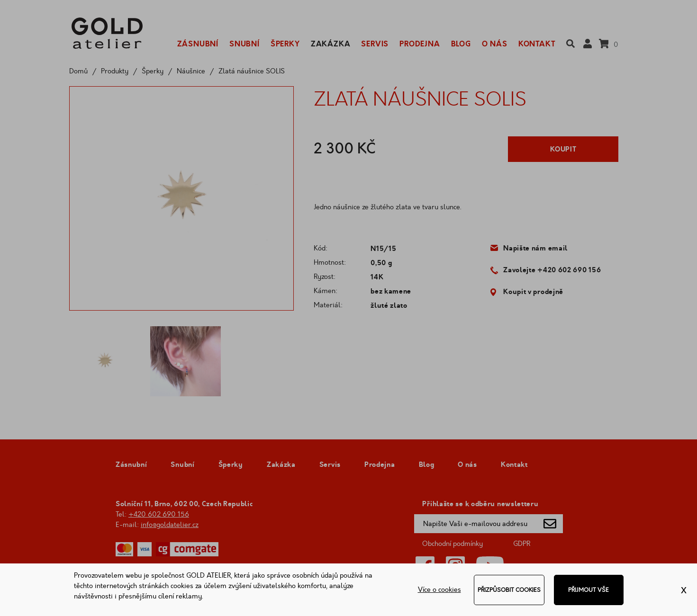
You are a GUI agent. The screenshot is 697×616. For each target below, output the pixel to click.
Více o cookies (439, 590)
